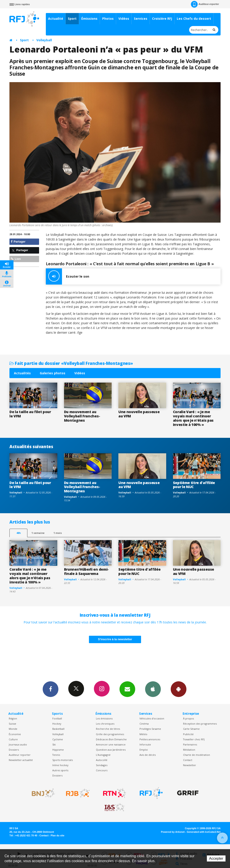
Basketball (58, 729)
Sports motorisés (63, 760)
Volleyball (44, 40)
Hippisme (58, 750)
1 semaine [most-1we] (38, 533)
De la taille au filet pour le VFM (30, 414)
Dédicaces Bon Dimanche (111, 739)
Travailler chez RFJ (194, 739)
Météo (143, 734)
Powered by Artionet (173, 832)
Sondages (102, 765)
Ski (54, 744)
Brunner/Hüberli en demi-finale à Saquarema (86, 571)
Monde (13, 729)
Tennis (56, 755)
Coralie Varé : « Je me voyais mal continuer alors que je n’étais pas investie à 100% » (193, 418)
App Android (179, 689)
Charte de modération (197, 755)
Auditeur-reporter (205, 4)
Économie (15, 734)
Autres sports (60, 770)
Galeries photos (53, 373)
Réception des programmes (200, 724)
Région (13, 718)
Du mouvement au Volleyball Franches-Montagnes (82, 416)
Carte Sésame (191, 729)
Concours (102, 770)
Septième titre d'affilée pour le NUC (194, 485)
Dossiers (14, 750)
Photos (108, 19)
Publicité (188, 734)
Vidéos (124, 19)
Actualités (22, 373)
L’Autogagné (103, 755)
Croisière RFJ (162, 19)
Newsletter (190, 765)
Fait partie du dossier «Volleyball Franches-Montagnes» (71, 363)
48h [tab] (19, 533)
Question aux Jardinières (111, 750)
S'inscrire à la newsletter (115, 639)
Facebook (51, 689)
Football (57, 718)
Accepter (216, 858)
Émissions (89, 19)
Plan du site (57, 835)
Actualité (56, 19)
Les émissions (104, 718)
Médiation (189, 750)
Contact (188, 760)
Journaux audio (18, 744)
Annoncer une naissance (111, 744)
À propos (188, 718)
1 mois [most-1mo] (58, 533)
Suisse (12, 724)
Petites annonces (150, 739)
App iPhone (153, 689)
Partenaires (190, 744)
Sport (72, 19)
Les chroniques (105, 724)
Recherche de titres (108, 729)
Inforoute (145, 744)
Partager (18, 242)
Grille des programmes (110, 734)
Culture (13, 739)
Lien (16, 259)
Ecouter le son (67, 276)
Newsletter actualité (21, 760)
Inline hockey (60, 765)
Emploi (144, 750)
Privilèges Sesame (150, 729)
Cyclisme (58, 739)
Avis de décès (148, 755)
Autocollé (102, 760)
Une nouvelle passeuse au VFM (139, 414)
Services (141, 19)
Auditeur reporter (20, 755)
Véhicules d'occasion (152, 718)
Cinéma (144, 724)
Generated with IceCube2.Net (204, 832)
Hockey (57, 724)
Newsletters (127, 689)
